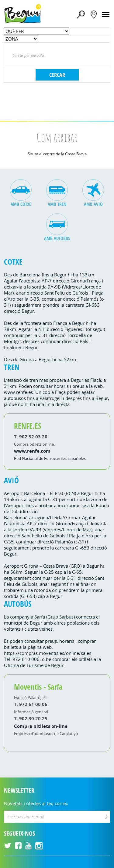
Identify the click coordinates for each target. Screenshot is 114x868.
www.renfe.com (32, 451)
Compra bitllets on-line (41, 726)
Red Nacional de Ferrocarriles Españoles (50, 458)
